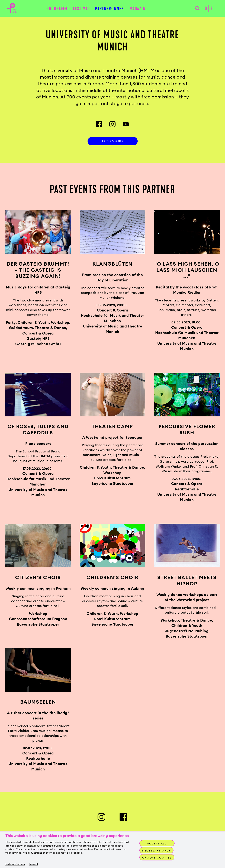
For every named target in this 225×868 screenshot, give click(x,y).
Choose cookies (157, 858)
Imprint (34, 864)
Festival (81, 9)
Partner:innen (110, 9)
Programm (57, 9)
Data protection (15, 864)
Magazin (138, 9)
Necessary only (157, 851)
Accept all (157, 844)
